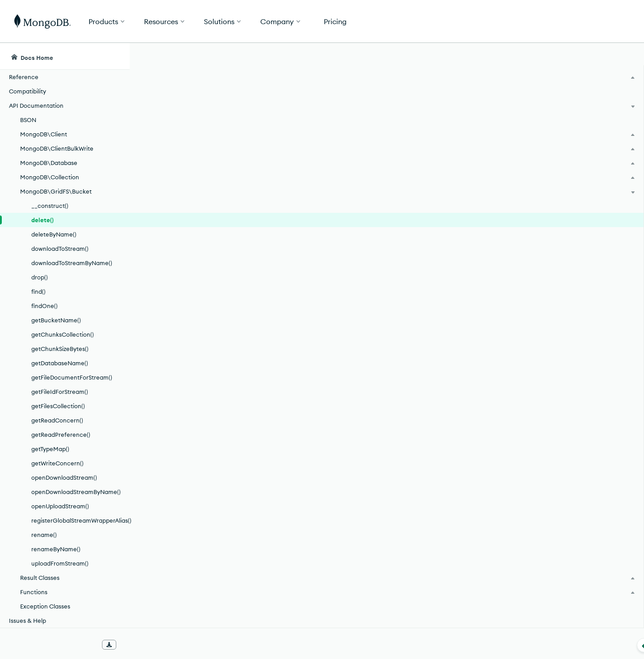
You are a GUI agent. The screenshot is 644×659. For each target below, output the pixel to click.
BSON (28, 120)
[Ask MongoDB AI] (585, 56)
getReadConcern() (57, 420)
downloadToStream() (60, 249)
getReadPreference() (61, 435)
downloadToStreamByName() (72, 263)
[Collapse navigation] (130, 645)
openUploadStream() (60, 506)
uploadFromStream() (60, 563)
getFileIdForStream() (60, 392)
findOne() (44, 306)
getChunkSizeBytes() (60, 349)
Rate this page (560, 107)
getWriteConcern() (57, 463)
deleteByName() (54, 234)
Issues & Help (28, 621)
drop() (40, 277)
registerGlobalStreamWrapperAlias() (80, 520)
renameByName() (56, 549)
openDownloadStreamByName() (76, 492)
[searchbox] (299, 56)
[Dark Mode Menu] (623, 56)
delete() (42, 220)
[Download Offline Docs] (109, 645)
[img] (545, 123)
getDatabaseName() (60, 363)
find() (38, 291)
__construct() (50, 206)
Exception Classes (45, 606)
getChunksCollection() (63, 334)
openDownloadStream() (64, 477)
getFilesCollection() (58, 406)
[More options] (502, 106)
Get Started (598, 21)
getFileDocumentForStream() (72, 377)
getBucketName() (56, 320)
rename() (44, 535)
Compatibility (28, 91)
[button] (456, 21)
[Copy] (500, 201)
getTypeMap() (50, 449)
